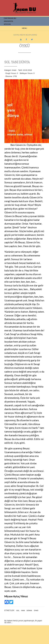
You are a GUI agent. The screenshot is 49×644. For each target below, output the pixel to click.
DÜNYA (29, 610)
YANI (23, 610)
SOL (18, 610)
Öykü (14, 70)
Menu (24, 28)
